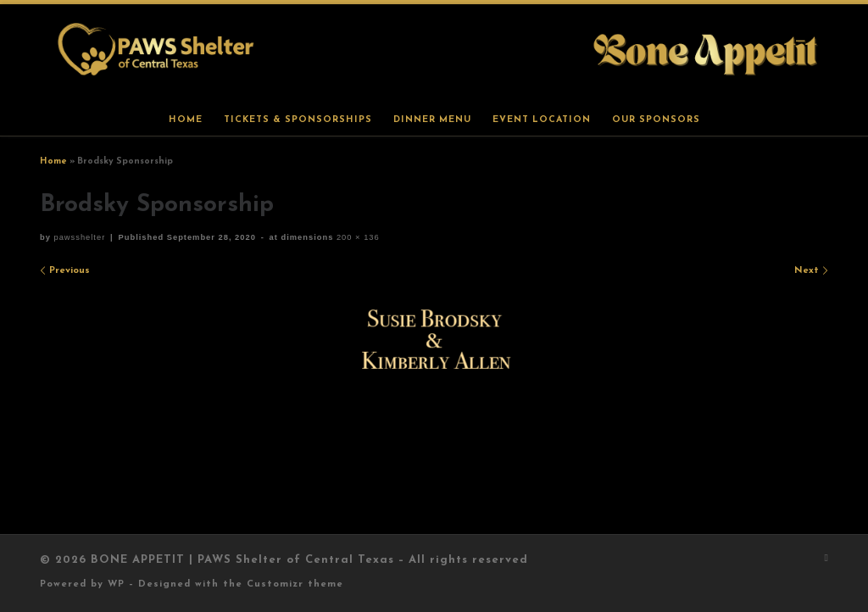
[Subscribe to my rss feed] (826, 559)
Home (53, 161)
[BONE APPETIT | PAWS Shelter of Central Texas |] (434, 53)
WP (116, 584)
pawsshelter (79, 237)
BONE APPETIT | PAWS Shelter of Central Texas (242, 560)
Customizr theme (295, 584)
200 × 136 (356, 237)
